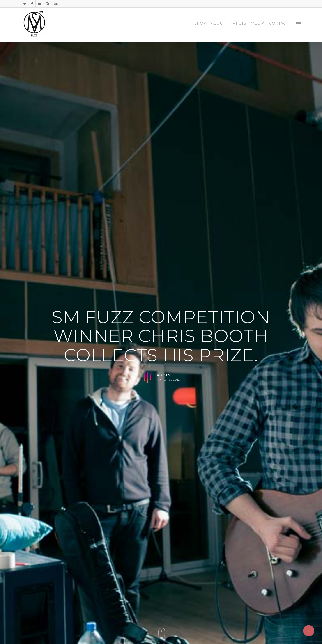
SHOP (200, 23)
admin (163, 375)
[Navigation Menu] (299, 23)
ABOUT (218, 23)
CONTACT (279, 23)
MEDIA (258, 23)
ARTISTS (238, 23)
